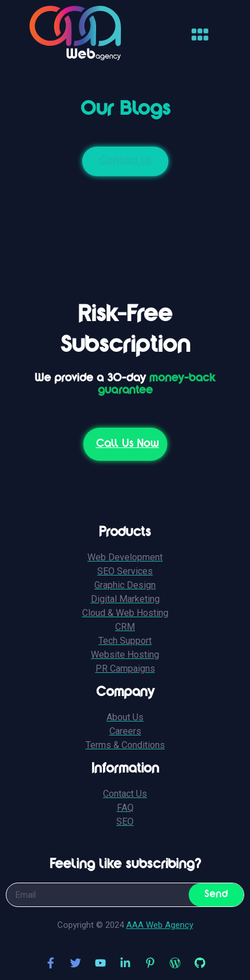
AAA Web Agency (160, 925)
